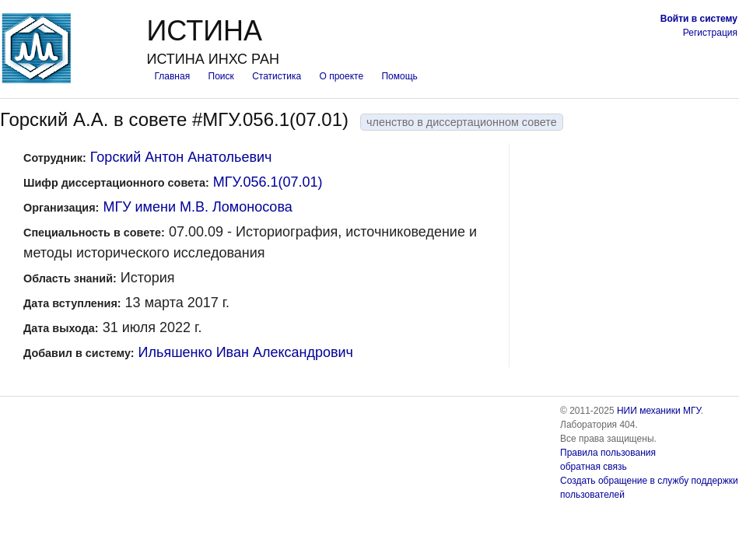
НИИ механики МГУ (659, 411)
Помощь (399, 76)
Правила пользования (608, 453)
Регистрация (710, 33)
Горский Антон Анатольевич (181, 157)
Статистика (277, 76)
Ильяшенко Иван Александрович (246, 352)
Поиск (221, 76)
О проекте (342, 76)
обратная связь (594, 467)
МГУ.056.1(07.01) (268, 182)
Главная (172, 76)
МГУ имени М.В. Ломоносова (197, 207)
